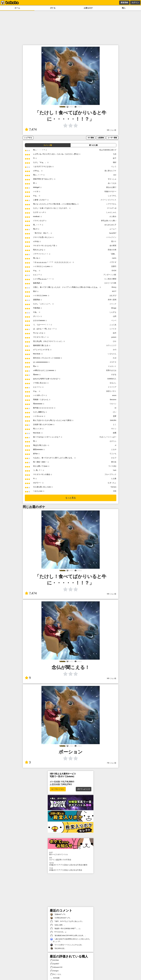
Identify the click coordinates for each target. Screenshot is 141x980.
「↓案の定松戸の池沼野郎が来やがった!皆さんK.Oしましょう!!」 (70, 940)
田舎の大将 (112, 250)
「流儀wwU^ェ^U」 (58, 914)
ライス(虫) (112, 466)
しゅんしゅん (111, 212)
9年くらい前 (112, 130)
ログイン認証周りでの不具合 (71, 859)
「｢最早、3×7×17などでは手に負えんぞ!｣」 (67, 921)
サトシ (114, 429)
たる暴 (114, 479)
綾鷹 (115, 433)
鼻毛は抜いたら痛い (109, 221)
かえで (114, 458)
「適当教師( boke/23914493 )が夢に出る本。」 (68, 936)
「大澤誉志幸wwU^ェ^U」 (61, 918)
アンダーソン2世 (110, 275)
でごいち (113, 454)
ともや (114, 449)
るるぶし (113, 383)
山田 (115, 316)
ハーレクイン (111, 237)
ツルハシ (113, 404)
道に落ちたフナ (110, 171)
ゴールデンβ (112, 208)
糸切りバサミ (111, 391)
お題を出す (88, 8)
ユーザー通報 (112, 138)
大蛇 (115, 491)
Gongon (54, 971)
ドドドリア (112, 387)
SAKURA (113, 420)
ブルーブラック (110, 474)
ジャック (113, 304)
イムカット (112, 366)
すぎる (114, 375)
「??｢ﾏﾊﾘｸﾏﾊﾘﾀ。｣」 (59, 932)
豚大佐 (114, 462)
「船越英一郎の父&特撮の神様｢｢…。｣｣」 (66, 929)
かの (115, 350)
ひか (115, 341)
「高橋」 (113, 254)
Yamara (113, 487)
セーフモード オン (58, 789)
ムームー (113, 229)
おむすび (113, 295)
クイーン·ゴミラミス (108, 200)
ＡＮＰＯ (113, 362)
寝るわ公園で (111, 187)
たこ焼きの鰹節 (110, 279)
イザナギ (113, 262)
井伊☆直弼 (112, 300)
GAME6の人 (112, 379)
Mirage (114, 308)
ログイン (135, 2)
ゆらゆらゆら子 (110, 225)
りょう (114, 166)
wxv (115, 175)
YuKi (115, 470)
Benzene (113, 400)
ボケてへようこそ (84, 789)
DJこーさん (56, 974)
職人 (124, 8)
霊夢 (115, 416)
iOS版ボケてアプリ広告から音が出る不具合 (71, 869)
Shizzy (114, 287)
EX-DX (114, 271)
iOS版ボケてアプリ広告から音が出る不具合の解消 (71, 864)
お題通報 (101, 138)
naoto (114, 258)
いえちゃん (112, 354)
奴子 (115, 158)
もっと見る (71, 498)
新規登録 (124, 2)
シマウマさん (111, 204)
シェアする (28, 138)
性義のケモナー (110, 191)
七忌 (115, 154)
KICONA (55, 960)
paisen (114, 337)
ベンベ (114, 320)
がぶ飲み (113, 216)
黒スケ (114, 241)
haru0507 (113, 233)
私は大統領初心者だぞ (108, 150)
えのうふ (113, 441)
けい (115, 412)
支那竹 (114, 266)
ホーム (17, 8)
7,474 (31, 130)
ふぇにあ (113, 325)
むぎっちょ (112, 483)
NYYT (114, 291)
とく (115, 424)
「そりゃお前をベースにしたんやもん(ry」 (67, 945)
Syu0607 (55, 964)
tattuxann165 (56, 967)
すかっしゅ (112, 179)
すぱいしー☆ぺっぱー (108, 437)
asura (114, 395)
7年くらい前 (112, 763)
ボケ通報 (91, 138)
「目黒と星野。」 (58, 925)
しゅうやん (112, 196)
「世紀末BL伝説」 (58, 948)
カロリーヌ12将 (110, 283)
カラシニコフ (111, 345)
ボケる (53, 8)
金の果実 (113, 246)
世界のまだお (111, 370)
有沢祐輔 (55, 978)
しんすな (113, 312)
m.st (115, 358)
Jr (115, 445)
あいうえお (112, 183)
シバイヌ (113, 329)
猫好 (115, 162)
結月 (115, 333)
